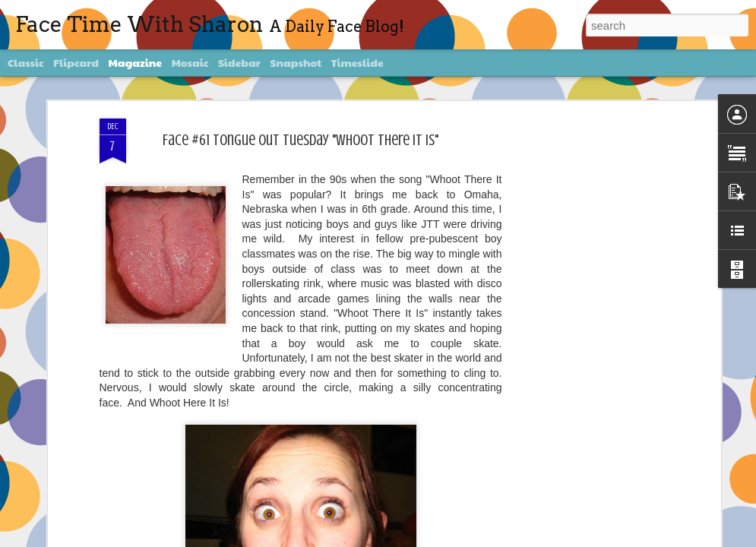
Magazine (136, 62)
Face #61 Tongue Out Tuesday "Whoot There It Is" (301, 140)
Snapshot (296, 62)
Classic (26, 62)
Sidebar (239, 62)
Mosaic (190, 62)
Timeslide (357, 62)
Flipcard (76, 62)
